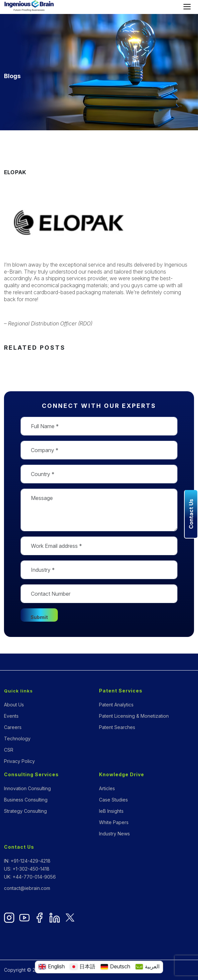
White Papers (114, 822)
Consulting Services (31, 774)
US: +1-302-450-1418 (27, 869)
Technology (17, 738)
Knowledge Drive (122, 774)
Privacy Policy (19, 761)
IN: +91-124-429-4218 (27, 861)
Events (11, 716)
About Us (14, 705)
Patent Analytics (116, 705)
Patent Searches (117, 727)
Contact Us (19, 847)
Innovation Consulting (27, 788)
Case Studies (113, 800)
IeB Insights (111, 811)
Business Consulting (26, 800)
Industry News (114, 834)
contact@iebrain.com (27, 888)
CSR (9, 750)
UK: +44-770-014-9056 (30, 877)
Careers (13, 727)
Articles (107, 788)
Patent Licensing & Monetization (134, 716)
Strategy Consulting (25, 811)
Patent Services (121, 691)
